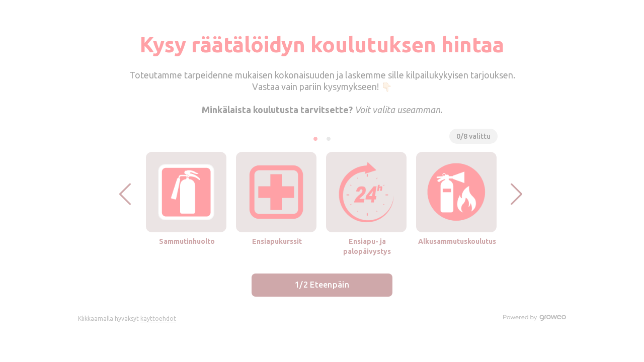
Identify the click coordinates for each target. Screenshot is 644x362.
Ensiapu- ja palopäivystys (367, 246)
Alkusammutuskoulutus (457, 241)
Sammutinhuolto (187, 241)
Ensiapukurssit (277, 241)
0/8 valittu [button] (473, 136)
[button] (125, 194)
